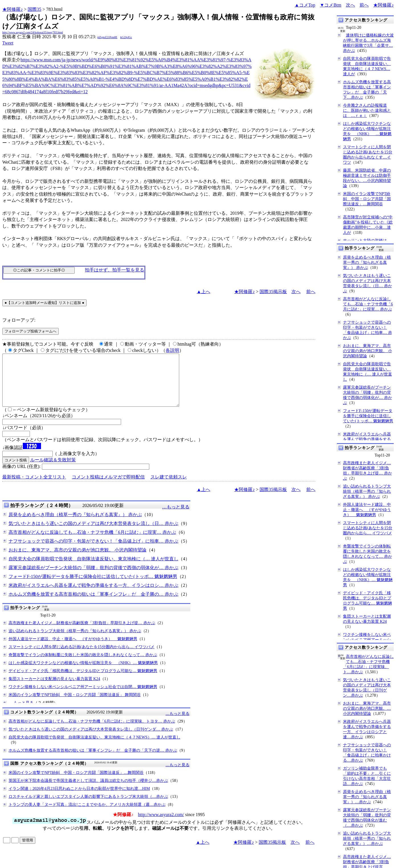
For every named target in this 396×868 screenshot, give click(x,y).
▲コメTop (305, 5)
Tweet (8, 43)
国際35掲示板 (273, 292)
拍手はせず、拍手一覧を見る (115, 270)
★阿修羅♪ (13, 9)
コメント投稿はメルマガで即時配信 (108, 487)
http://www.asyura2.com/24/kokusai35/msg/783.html (33, 32)
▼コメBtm (331, 5)
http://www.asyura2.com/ (161, 825)
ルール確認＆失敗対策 (53, 470)
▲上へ (203, 292)
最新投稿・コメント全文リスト (34, 487)
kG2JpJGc (126, 37)
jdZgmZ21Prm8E (107, 37)
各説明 (172, 350)
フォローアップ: (19, 320)
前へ (364, 5)
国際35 (34, 9)
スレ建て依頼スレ (169, 487)
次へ (350, 5)
